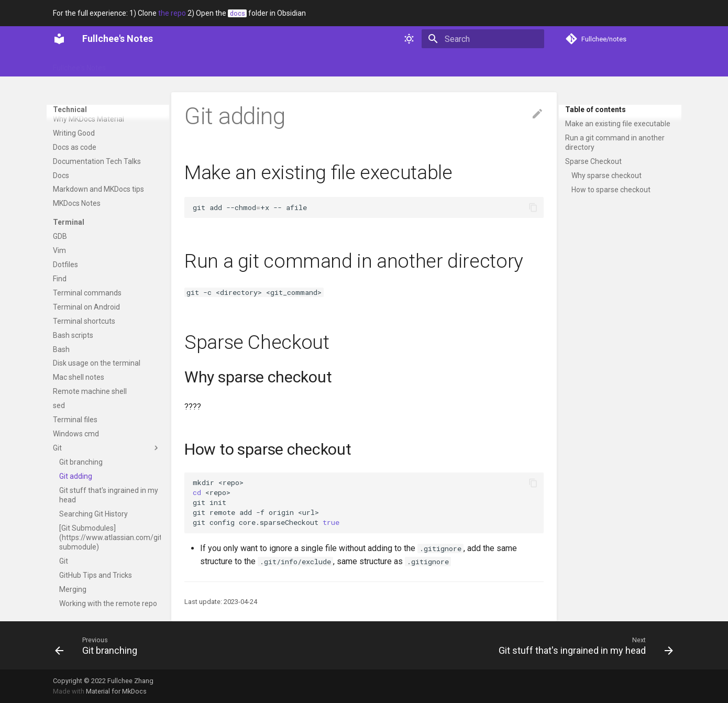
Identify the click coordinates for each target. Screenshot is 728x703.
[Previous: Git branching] (99, 645)
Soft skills (220, 64)
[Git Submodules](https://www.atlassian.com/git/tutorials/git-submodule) (110, 537)
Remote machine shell (90, 391)
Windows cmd (76, 434)
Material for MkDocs (116, 691)
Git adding (76, 476)
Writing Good (74, 133)
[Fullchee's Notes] (59, 39)
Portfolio (176, 64)
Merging (73, 589)
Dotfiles (65, 265)
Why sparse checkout (606, 175)
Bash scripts (73, 335)
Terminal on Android (86, 307)
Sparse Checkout (593, 161)
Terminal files (75, 420)
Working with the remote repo (108, 603)
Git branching (81, 462)
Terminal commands (87, 293)
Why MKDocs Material (89, 119)
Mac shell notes (79, 377)
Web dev (308, 64)
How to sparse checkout (611, 190)
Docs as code (75, 147)
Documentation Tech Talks (97, 161)
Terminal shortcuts (84, 321)
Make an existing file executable (618, 124)
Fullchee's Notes (79, 64)
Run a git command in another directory (615, 142)
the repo (172, 13)
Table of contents (595, 109)
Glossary (134, 64)
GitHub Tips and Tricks (96, 575)
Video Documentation (89, 105)
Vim (59, 250)
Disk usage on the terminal (97, 363)
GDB (60, 236)
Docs (61, 175)
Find (60, 279)
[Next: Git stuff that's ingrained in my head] (583, 645)
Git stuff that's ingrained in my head (109, 495)
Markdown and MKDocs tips (98, 189)
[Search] (483, 39)
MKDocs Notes (77, 203)
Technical (265, 64)
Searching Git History (93, 514)
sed (59, 405)
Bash (61, 349)
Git (107, 448)
